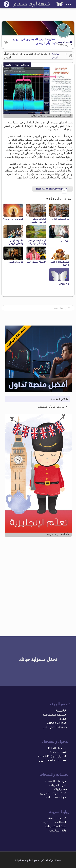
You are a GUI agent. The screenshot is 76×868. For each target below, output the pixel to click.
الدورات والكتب (57, 723)
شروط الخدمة (58, 819)
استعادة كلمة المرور (53, 761)
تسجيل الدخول (57, 748)
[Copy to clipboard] (64, 191)
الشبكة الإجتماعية (55, 715)
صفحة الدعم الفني (55, 727)
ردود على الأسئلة (56, 781)
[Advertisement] (38, 580)
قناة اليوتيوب (58, 831)
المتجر (63, 719)
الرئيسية (61, 711)
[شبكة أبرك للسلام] (60, 4)
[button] (6, 42)
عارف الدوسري (64, 42)
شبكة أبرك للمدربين (53, 794)
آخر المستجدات (57, 798)
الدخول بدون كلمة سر (52, 757)
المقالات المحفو (56, 823)
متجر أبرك (60, 790)
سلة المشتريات (56, 827)
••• (69, 5)
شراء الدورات (58, 786)
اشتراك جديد (58, 752)
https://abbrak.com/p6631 (52, 189)
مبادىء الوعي (56, 55)
